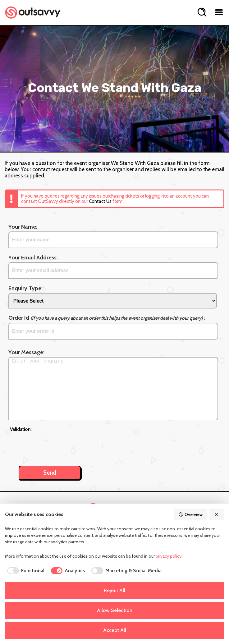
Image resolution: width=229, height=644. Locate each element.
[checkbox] (25, 571)
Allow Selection (115, 610)
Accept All (115, 630)
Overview (190, 514)
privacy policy (169, 556)
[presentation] (57, 445)
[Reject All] (217, 514)
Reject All (114, 590)
